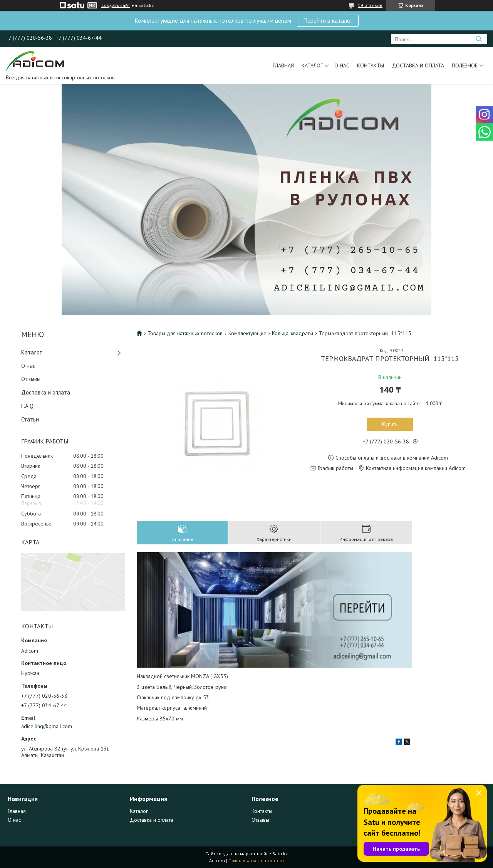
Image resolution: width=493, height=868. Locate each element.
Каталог (312, 65)
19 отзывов (370, 5)
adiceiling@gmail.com (47, 726)
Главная (283, 65)
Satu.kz (280, 854)
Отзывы (31, 379)
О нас (342, 65)
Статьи (30, 419)
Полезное (465, 65)
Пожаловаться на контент (256, 860)
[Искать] (479, 39)
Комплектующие (247, 333)
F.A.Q (27, 406)
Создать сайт (116, 5)
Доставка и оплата (418, 65)
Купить (390, 424)
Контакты (371, 65)
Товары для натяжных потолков (185, 333)
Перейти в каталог (328, 20)
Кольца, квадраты (293, 333)
